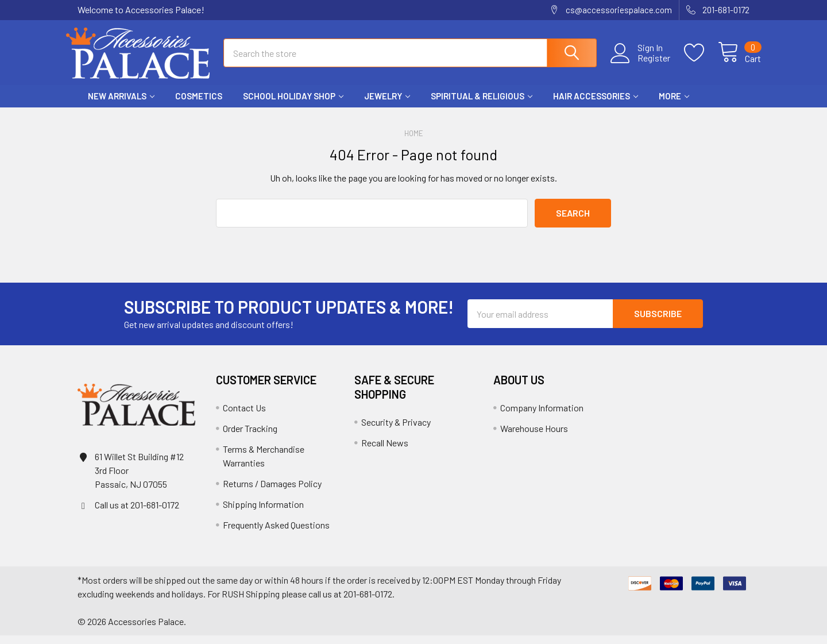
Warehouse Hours (534, 437)
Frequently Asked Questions (276, 533)
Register (642, 64)
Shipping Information (263, 513)
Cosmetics (199, 105)
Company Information (542, 416)
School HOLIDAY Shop (293, 105)
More (674, 105)
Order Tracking (250, 437)
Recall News (385, 451)
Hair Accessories (596, 105)
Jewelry (387, 105)
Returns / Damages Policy (272, 492)
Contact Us (244, 416)
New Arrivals (121, 105)
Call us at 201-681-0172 (137, 513)
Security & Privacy (396, 431)
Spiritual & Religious (482, 105)
